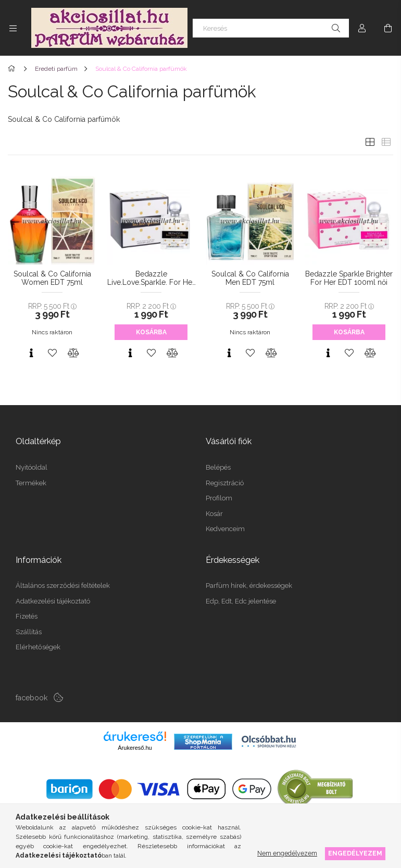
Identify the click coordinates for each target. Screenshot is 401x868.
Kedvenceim (225, 529)
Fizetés (27, 616)
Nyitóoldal (32, 467)
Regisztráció (225, 483)
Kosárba (151, 332)
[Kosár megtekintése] (388, 28)
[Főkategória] (13, 69)
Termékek (31, 483)
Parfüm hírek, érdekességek (249, 586)
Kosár (214, 514)
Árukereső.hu (135, 748)
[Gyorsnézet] (31, 353)
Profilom (219, 498)
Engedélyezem (355, 853)
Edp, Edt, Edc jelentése (241, 601)
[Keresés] (271, 28)
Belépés (218, 467)
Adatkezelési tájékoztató (53, 601)
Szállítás (29, 632)
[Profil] (362, 28)
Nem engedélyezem (287, 853)
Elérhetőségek (38, 647)
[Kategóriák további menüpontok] (13, 28)
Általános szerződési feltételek (63, 586)
